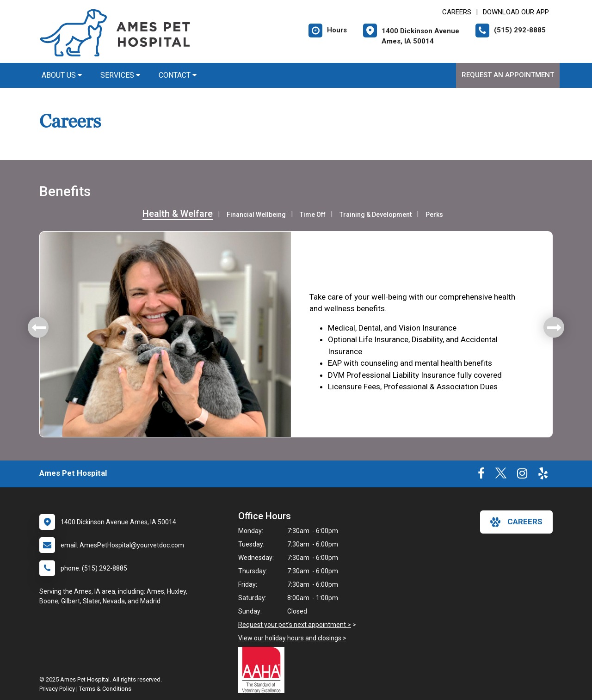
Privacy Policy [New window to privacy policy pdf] (57, 689)
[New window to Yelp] (543, 475)
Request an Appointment (508, 75)
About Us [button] (62, 75)
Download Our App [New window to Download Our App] (516, 12)
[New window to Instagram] (522, 475)
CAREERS (457, 12)
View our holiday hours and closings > (292, 638)
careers (516, 522)
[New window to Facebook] (481, 475)
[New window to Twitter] (501, 475)
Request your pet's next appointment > (295, 625)
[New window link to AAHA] (264, 670)
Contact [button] (178, 75)
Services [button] (120, 75)
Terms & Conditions (105, 689)
